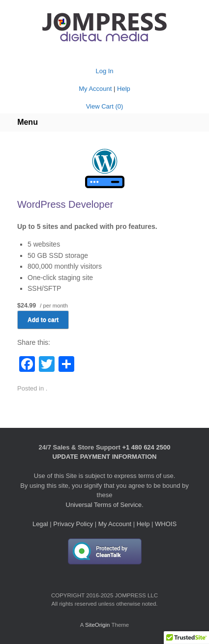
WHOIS (166, 524)
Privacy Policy (73, 524)
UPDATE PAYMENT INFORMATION (105, 457)
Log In (104, 71)
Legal (40, 524)
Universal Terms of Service (104, 505)
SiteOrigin (98, 625)
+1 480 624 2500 (146, 447)
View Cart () (105, 106)
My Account (95, 89)
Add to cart (43, 320)
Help (124, 89)
